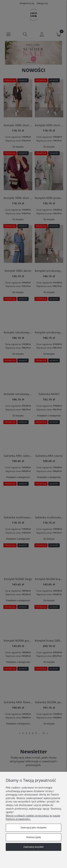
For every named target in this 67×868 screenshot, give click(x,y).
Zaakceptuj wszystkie (33, 847)
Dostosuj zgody (33, 837)
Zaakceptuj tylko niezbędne (33, 828)
